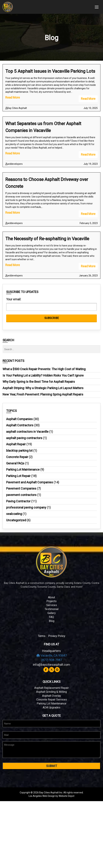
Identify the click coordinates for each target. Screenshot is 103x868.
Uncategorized (16, 520)
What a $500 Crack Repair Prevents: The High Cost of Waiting (44, 369)
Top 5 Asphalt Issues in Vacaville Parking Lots (50, 71)
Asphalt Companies (19, 419)
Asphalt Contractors (20, 425)
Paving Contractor (18, 501)
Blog (52, 621)
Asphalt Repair (16, 444)
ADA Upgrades (51, 707)
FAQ (51, 617)
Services (52, 605)
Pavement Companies (21, 488)
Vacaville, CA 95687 (52, 655)
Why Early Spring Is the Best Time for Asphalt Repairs (39, 382)
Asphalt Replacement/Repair (51, 688)
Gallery (52, 613)
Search (8, 340)
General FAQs (15, 463)
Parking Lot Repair (18, 476)
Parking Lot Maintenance (23, 469)
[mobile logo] (46, 7)
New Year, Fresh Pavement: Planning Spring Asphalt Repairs (43, 394)
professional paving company (26, 507)
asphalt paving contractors (24, 438)
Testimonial (51, 609)
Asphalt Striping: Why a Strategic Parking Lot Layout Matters (43, 388)
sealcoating (14, 514)
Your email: (14, 299)
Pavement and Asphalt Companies (30, 482)
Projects (51, 601)
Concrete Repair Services (52, 700)
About (51, 597)
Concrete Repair (17, 457)
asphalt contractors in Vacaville (27, 432)
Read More (88, 99)
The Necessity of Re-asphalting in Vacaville (47, 239)
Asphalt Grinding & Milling (51, 692)
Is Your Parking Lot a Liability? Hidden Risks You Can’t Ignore (43, 375)
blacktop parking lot (19, 451)
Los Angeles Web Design (42, 796)
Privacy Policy (57, 636)
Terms (42, 636)
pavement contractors (21, 495)
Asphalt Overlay (52, 696)
